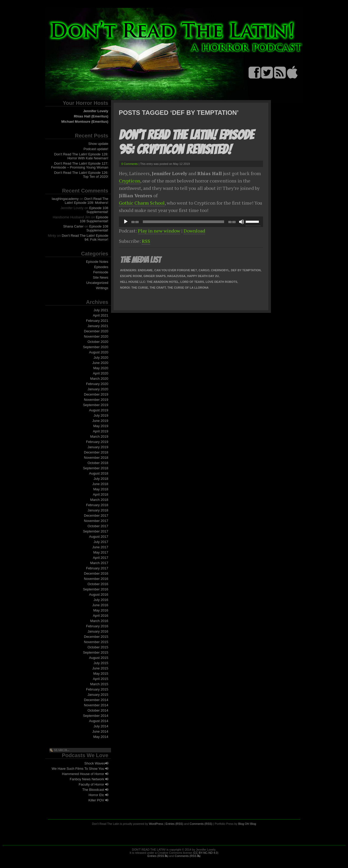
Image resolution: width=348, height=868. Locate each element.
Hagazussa (176, 276)
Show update (98, 144)
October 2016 (98, 584)
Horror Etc (99, 795)
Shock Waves (96, 763)
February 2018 (97, 505)
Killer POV (98, 800)
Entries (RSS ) (158, 856)
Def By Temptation (246, 270)
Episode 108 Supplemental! (97, 210)
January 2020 (98, 389)
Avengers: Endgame (137, 270)
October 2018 (98, 463)
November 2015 (96, 642)
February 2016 (97, 626)
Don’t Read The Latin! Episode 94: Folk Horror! (85, 238)
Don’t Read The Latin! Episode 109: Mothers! (87, 201)
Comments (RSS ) (188, 856)
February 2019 (97, 442)
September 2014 (95, 716)
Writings (102, 288)
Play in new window (159, 231)
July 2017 (101, 542)
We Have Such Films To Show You (80, 769)
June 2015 (100, 668)
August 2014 (99, 721)
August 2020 (99, 352)
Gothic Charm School (142, 203)
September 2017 (95, 531)
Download (194, 231)
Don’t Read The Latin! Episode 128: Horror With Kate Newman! (81, 156)
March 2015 (99, 684)
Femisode (101, 272)
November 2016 (96, 579)
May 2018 (101, 489)
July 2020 (101, 357)
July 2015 (101, 663)
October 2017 (98, 526)
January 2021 (98, 326)
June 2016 (100, 605)
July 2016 (101, 600)
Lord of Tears (192, 282)
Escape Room (131, 276)
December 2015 (96, 637)
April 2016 (101, 616)
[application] (191, 222)
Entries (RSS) (174, 824)
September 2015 (95, 652)
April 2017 (101, 558)
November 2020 (96, 336)
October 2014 (98, 710)
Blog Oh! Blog (247, 824)
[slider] (183, 222)
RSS (146, 241)
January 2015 (98, 695)
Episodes (101, 267)
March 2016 (99, 621)
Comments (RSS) (201, 824)
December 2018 (96, 452)
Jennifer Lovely (96, 111)
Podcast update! (96, 149)
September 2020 (95, 347)
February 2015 (97, 689)
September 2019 (95, 405)
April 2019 (101, 431)
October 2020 (98, 342)
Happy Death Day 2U (203, 276)
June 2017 (100, 547)
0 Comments (130, 164)
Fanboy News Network (89, 779)
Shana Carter (73, 226)
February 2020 (97, 384)
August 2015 (99, 658)
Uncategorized (97, 283)
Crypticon (130, 181)
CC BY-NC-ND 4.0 (206, 853)
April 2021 (101, 315)
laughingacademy (65, 199)
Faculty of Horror (93, 784)
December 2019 (96, 394)
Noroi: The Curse (134, 288)
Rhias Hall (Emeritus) (91, 116)
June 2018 (100, 484)
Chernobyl (220, 270)
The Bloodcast (95, 790)
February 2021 (97, 321)
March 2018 (99, 500)
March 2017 (99, 563)
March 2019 (99, 437)
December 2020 (96, 331)
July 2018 (101, 479)
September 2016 (95, 589)
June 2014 (100, 731)
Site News (101, 277)
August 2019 (99, 410)
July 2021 (101, 310)
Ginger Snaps (154, 276)
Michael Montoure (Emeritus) (85, 122)
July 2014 (101, 726)
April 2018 (101, 494)
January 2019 (98, 447)
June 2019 (100, 421)
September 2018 (95, 468)
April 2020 (101, 373)
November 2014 (96, 705)
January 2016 (98, 631)
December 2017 (96, 516)
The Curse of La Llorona (188, 288)
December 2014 (96, 700)
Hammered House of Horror (85, 774)
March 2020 (99, 379)
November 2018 (96, 458)
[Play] (126, 222)
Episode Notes (97, 262)
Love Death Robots (221, 282)
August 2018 (99, 473)
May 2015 (101, 674)
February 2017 (97, 568)
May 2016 (101, 610)
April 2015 (101, 679)
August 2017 (99, 537)
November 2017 (96, 521)
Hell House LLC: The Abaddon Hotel (150, 282)
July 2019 (101, 415)
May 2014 (101, 737)
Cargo (204, 270)
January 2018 (98, 510)
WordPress (156, 824)
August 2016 (99, 595)
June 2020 (100, 363)
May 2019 (101, 426)
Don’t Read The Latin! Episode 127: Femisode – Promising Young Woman (80, 165)
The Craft (158, 288)
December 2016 (96, 573)
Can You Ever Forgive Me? (176, 270)
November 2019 (96, 400)
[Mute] (241, 222)
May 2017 (101, 552)
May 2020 (101, 368)
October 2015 (98, 647)
